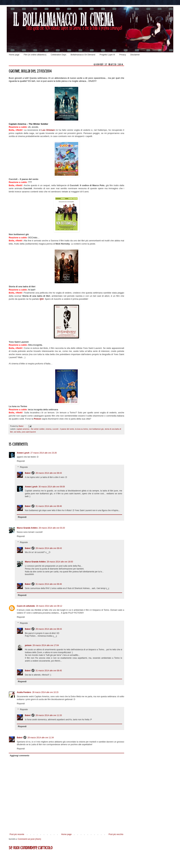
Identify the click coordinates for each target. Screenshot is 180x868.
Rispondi (21, 461)
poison (28, 645)
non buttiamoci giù (96, 429)
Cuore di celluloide (26, 606)
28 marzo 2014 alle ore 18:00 (60, 562)
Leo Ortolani (48, 130)
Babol (28, 473)
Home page (14, 55)
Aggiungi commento (20, 756)
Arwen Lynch (23, 453)
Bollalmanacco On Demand (83, 55)
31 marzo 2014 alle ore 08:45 (49, 671)
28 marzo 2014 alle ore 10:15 (45, 692)
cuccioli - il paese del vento (63, 429)
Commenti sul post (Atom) (29, 839)
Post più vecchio (116, 834)
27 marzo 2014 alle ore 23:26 (44, 453)
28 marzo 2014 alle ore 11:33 (49, 715)
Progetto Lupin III (107, 55)
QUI (41, 299)
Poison (38, 419)
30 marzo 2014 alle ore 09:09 (52, 487)
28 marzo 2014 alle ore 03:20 (52, 528)
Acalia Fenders (24, 692)
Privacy (123, 55)
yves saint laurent (29, 432)
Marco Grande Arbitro (27, 528)
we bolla (17, 432)
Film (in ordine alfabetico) (35, 55)
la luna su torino (82, 429)
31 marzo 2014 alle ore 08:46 (49, 506)
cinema (49, 429)
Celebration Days (59, 55)
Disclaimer (135, 55)
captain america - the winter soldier (31, 429)
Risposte (24, 467)
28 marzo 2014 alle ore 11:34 (41, 738)
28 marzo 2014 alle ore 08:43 (49, 473)
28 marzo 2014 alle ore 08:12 (49, 606)
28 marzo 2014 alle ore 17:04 (46, 645)
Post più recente (17, 834)
